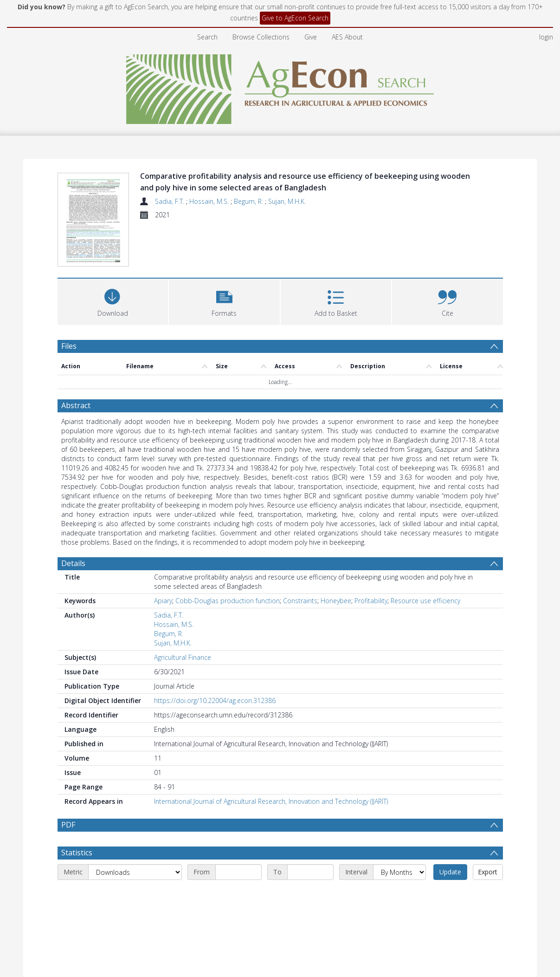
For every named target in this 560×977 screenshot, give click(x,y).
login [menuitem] (546, 37)
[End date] (310, 828)
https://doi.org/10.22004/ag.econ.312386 (215, 656)
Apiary (163, 557)
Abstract (76, 361)
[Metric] (135, 828)
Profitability (371, 557)
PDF (68, 781)
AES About (347, 37)
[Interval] (399, 828)
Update (450, 828)
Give (311, 37)
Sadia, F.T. (171, 201)
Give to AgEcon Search (295, 18)
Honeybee (336, 557)
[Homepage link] (280, 87)
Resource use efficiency (425, 557)
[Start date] (238, 828)
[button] (224, 257)
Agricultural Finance (183, 613)
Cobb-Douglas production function (228, 557)
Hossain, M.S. (210, 201)
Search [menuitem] (207, 37)
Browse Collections (261, 37)
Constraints (300, 557)
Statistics (77, 808)
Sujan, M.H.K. (287, 201)
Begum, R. (249, 201)
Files (69, 302)
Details (73, 519)
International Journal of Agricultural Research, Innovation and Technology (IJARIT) (271, 757)
